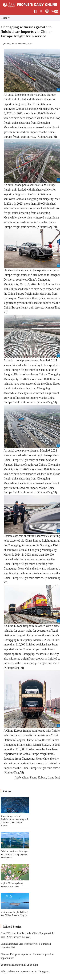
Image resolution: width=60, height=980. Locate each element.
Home (4, 18)
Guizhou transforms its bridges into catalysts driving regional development (14, 854)
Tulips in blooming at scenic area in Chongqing (25, 972)
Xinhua (7, 44)
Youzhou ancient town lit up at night (19, 965)
